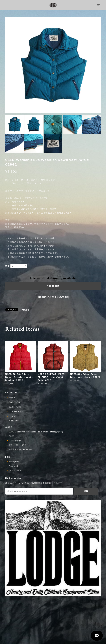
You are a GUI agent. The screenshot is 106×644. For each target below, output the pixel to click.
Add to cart (53, 286)
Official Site (15, 470)
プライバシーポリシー (19, 445)
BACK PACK (16, 407)
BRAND (13, 397)
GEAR (12, 416)
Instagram (14, 462)
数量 (7, 266)
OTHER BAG (16, 411)
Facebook (14, 466)
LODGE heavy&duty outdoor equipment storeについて (36, 432)
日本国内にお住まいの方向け (53, 297)
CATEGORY (15, 402)
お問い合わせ (15, 441)
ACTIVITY (14, 421)
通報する (26, 310)
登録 (86, 491)
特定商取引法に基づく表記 (21, 449)
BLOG (12, 436)
